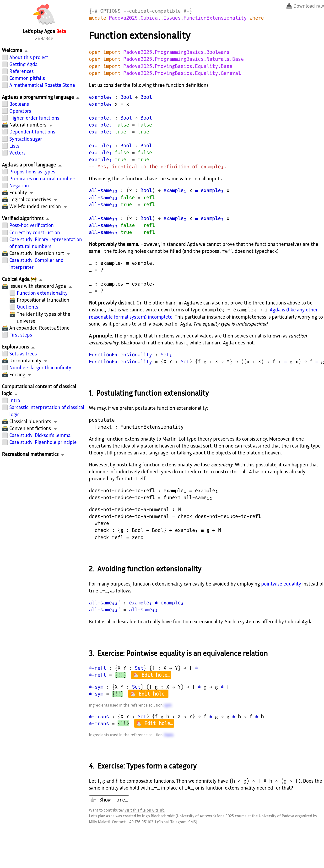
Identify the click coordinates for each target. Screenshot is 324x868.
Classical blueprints (30, 421)
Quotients (27, 307)
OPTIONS (110, 11)
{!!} (120, 675)
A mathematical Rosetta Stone (42, 85)
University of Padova (276, 816)
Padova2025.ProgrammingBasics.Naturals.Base (184, 59)
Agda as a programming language (38, 97)
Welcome (12, 50)
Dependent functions (32, 132)
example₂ (100, 118)
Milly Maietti (100, 822)
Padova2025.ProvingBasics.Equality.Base (178, 66)
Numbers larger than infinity (40, 368)
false (122, 125)
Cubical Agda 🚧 (19, 279)
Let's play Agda (102, 816)
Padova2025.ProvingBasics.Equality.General (182, 73)
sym (168, 705)
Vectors (17, 153)
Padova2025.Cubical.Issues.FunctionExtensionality (178, 18)
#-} (188, 11)
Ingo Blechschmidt (158, 816)
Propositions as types (32, 172)
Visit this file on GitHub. (145, 810)
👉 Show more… (109, 800)
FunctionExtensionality (120, 355)
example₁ (100, 97)
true (120, 132)
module (97, 18)
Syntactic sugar (26, 139)
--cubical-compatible (152, 11)
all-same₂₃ (103, 218)
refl (149, 197)
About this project (29, 57)
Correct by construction (35, 232)
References (22, 71)
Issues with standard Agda (38, 286)
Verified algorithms (23, 218)
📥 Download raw (305, 6)
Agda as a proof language (29, 165)
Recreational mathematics (30, 454)
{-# (93, 11)
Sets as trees (23, 354)
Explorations (15, 347)
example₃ (100, 146)
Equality (18, 192)
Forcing (17, 374)
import (112, 52)
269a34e (44, 38)
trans (169, 735)
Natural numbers (28, 125)
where (257, 18)
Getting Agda (23, 64)
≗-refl (97, 668)
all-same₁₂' (105, 603)
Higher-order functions (34, 118)
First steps (21, 335)
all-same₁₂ (103, 190)
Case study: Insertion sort (37, 253)
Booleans (19, 104)
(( (244, 362)
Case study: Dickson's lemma (40, 435)
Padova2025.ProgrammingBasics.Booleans (176, 52)
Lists (14, 146)
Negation (19, 185)
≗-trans (99, 716)
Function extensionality (42, 293)
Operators (20, 111)
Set (185, 362)
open (95, 52)
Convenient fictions (30, 428)
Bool (126, 97)
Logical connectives (30, 199)
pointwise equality (281, 584)
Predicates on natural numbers (43, 179)
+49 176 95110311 (141, 822)
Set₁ (166, 355)
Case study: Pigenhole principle (43, 442)
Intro (15, 400)
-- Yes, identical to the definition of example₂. (158, 167)
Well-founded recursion (35, 206)
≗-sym (96, 687)
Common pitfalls (27, 78)
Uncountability (25, 361)
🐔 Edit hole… (151, 675)
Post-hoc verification (32, 225)
